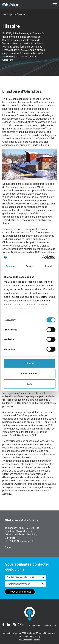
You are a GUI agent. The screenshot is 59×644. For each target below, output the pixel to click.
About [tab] (48, 266)
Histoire (22, 14)
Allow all (29, 363)
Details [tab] (30, 266)
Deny (29, 384)
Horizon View (34, 625)
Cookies (36, 640)
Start (4, 14)
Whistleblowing (26, 640)
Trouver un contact (20, 592)
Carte (8, 547)
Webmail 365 (50, 625)
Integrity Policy (34, 636)
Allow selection (29, 374)
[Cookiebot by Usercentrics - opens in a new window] (42, 258)
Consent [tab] (11, 266)
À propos (12, 14)
